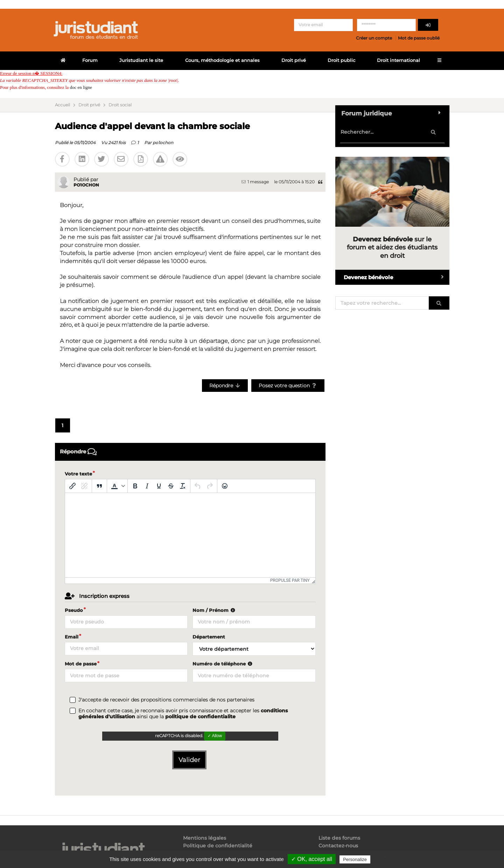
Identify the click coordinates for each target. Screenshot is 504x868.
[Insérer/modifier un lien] (72, 486)
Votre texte (78, 474)
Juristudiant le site (141, 60)
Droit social (120, 105)
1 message (255, 182)
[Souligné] (159, 486)
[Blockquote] (99, 486)
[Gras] (135, 486)
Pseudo (74, 610)
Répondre (225, 386)
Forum (90, 60)
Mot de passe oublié (419, 38)
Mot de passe (81, 664)
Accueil (62, 105)
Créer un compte (374, 38)
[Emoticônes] (225, 486)
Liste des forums (339, 838)
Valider (189, 760)
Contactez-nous (338, 846)
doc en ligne (81, 87)
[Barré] (171, 486)
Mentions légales (205, 838)
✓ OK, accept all (312, 859)
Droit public (341, 60)
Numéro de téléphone (223, 664)
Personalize (355, 859)
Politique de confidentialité (218, 846)
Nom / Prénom (215, 610)
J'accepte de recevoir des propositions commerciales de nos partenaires (166, 700)
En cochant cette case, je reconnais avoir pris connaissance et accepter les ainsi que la (183, 714)
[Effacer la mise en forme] (183, 486)
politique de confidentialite (200, 717)
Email (72, 637)
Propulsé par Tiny (290, 580)
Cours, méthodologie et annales (222, 60)
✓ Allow (215, 736)
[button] (117, 486)
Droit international (398, 60)
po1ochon (163, 143)
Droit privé (294, 60)
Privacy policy (387, 859)
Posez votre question (288, 386)
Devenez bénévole (397, 277)
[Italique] (147, 486)
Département (209, 637)
